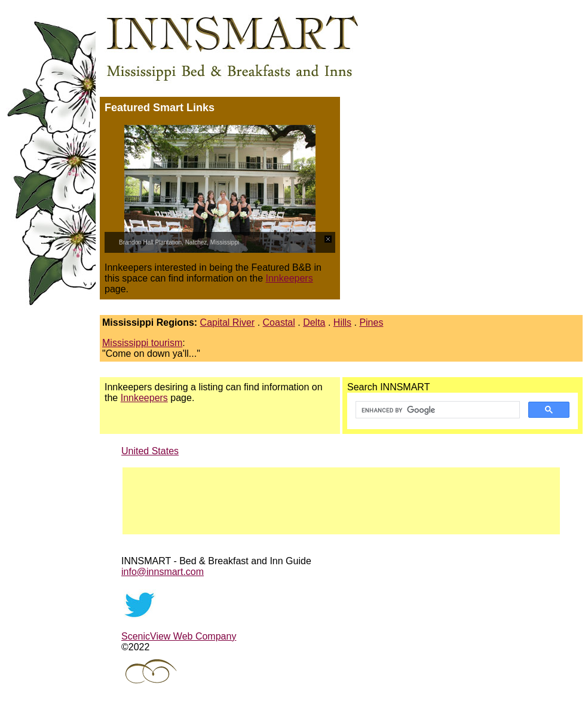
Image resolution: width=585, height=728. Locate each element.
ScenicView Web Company (179, 636)
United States (150, 451)
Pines (371, 322)
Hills (342, 322)
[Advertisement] (463, 196)
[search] (437, 410)
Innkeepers (290, 278)
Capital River (228, 322)
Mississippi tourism (142, 343)
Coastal (279, 322)
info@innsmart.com (163, 572)
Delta (314, 322)
